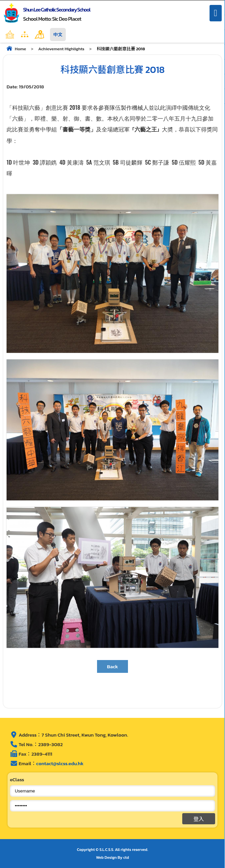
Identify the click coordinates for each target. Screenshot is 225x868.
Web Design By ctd (113, 857)
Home (24, 34)
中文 (58, 34)
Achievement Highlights (61, 49)
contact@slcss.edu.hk (60, 763)
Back (113, 666)
